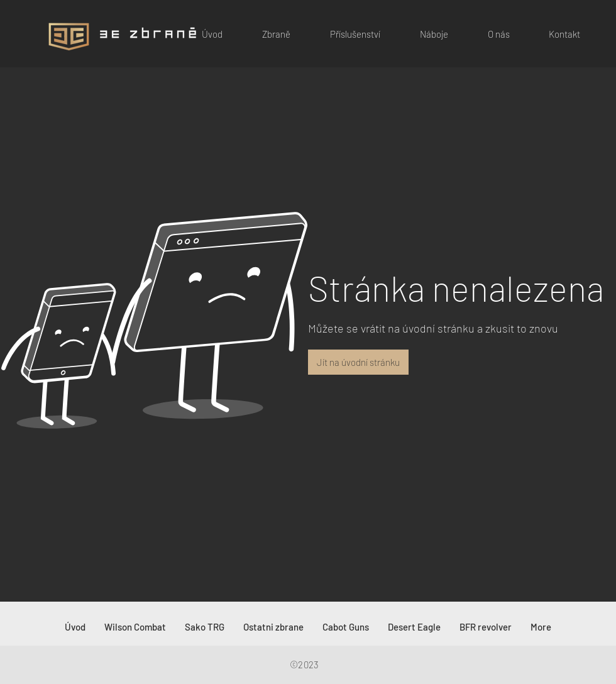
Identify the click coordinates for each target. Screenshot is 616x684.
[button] (266, 34)
